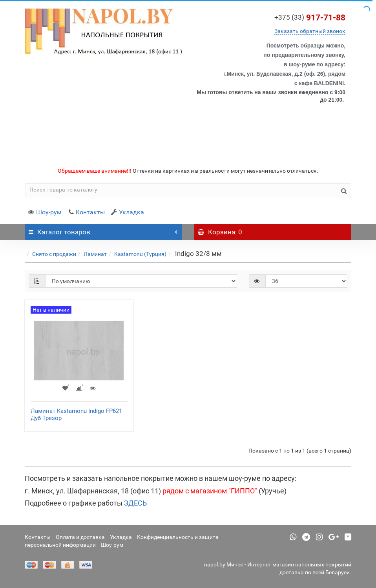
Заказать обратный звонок (310, 31)
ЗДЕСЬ (135, 503)
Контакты (86, 212)
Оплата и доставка (80, 537)
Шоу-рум (45, 212)
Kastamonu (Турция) (140, 254)
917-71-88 (310, 18)
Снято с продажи (54, 254)
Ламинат (95, 254)
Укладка (128, 212)
